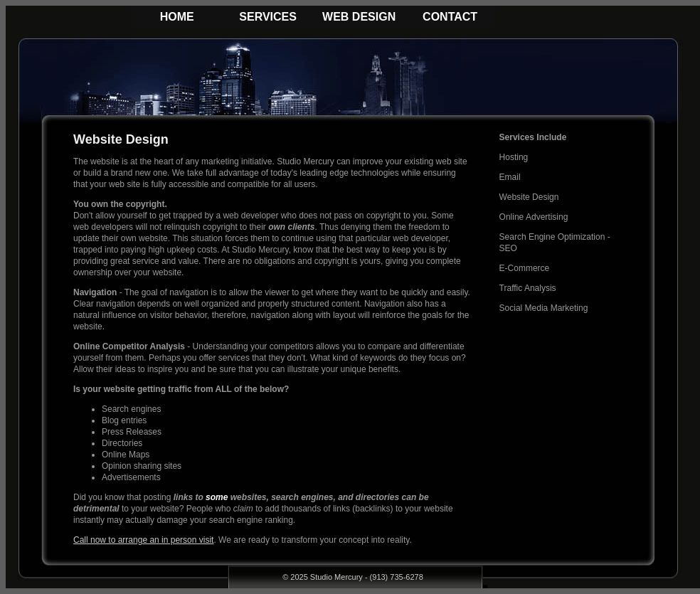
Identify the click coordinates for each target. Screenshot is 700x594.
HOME (177, 17)
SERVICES (268, 17)
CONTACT (450, 17)
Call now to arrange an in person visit (143, 540)
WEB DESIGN (359, 17)
